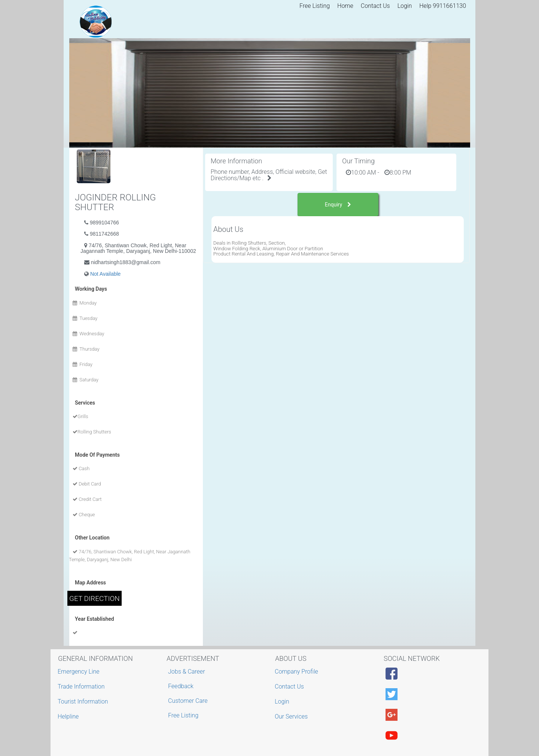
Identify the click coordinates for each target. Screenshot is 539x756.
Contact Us (375, 6)
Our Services (292, 716)
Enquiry (338, 205)
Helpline (69, 716)
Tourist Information (84, 701)
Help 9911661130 (443, 6)
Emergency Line (80, 672)
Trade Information (82, 687)
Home (345, 6)
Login (405, 6)
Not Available (105, 274)
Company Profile (297, 672)
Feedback (181, 686)
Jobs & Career (187, 672)
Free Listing (315, 6)
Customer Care (188, 701)
